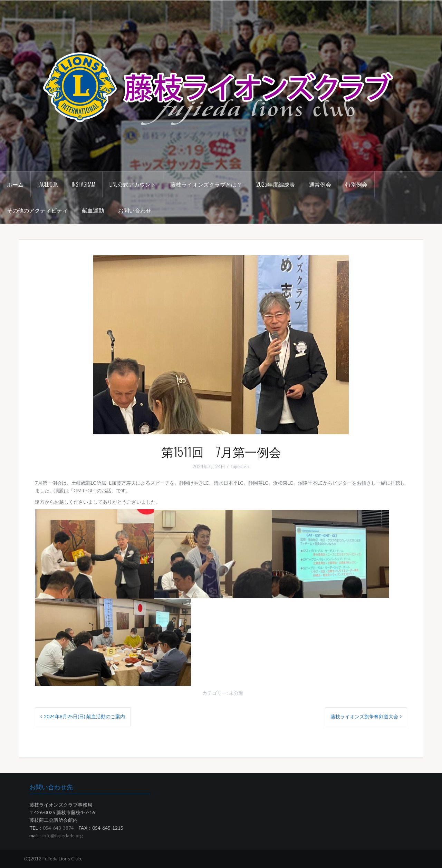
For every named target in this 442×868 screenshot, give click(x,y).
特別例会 (356, 184)
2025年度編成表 (276, 184)
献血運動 (93, 210)
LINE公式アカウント (133, 184)
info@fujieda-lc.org (63, 835)
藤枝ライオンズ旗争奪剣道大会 (364, 716)
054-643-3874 (58, 828)
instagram (84, 184)
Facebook (48, 184)
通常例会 (320, 184)
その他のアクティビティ (37, 210)
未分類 (236, 693)
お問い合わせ (135, 210)
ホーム (15, 184)
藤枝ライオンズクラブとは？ (206, 184)
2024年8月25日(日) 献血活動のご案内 (84, 716)
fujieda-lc (241, 466)
